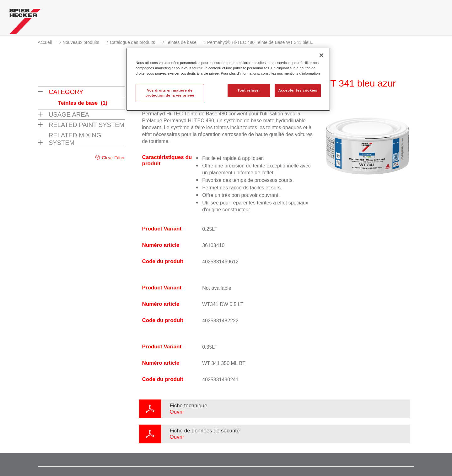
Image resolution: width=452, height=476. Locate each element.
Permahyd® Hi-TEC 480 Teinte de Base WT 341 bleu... (261, 42)
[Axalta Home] (25, 23)
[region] (228, 79)
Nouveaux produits (81, 42)
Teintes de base (181, 42)
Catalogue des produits (132, 42)
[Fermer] (321, 55)
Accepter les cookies (298, 90)
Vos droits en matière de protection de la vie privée (170, 93)
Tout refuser (249, 90)
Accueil (45, 42)
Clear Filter (113, 158)
